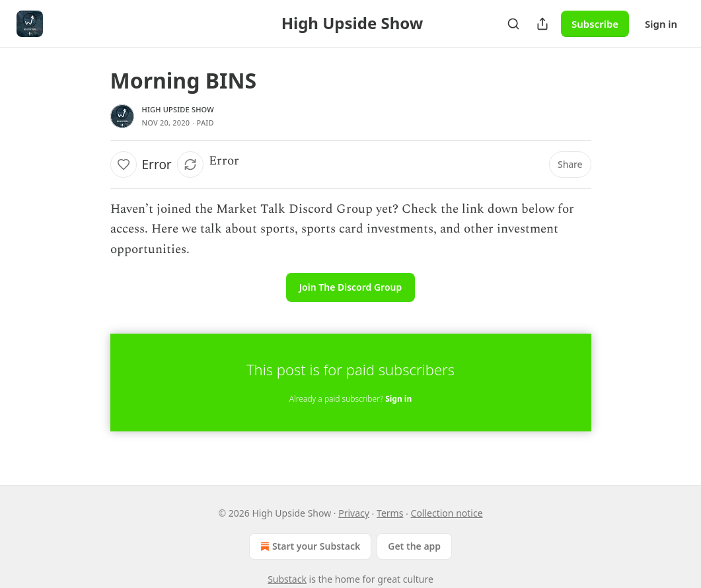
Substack (287, 579)
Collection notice (447, 513)
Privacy (354, 513)
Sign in (661, 24)
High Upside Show (178, 109)
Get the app (414, 546)
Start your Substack (309, 546)
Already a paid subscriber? (350, 399)
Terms (390, 513)
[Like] (124, 165)
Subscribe (595, 24)
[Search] (513, 24)
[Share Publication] (542, 24)
